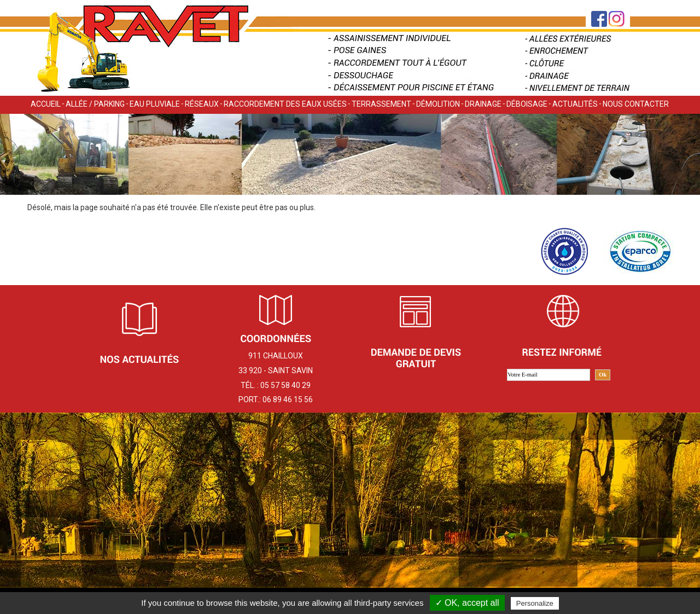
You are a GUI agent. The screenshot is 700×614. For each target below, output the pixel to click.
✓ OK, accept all (467, 603)
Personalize (535, 603)
